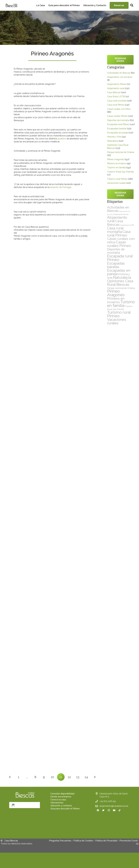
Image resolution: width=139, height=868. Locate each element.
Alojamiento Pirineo (117, 84)
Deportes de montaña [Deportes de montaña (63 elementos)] (116, 251)
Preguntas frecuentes (60, 842)
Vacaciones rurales (116, 183)
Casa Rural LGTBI (116, 96)
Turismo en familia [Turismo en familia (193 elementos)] (121, 304)
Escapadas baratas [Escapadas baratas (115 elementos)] (116, 265)
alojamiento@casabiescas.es (114, 806)
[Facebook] (98, 810)
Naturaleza (113, 141)
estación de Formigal (61, 187)
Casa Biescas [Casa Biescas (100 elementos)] (115, 223)
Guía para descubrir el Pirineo (65, 809)
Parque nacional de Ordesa (121, 152)
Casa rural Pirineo (116, 105)
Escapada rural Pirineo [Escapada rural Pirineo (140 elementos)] (120, 258)
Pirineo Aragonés (116, 159)
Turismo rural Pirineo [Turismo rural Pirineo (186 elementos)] (119, 314)
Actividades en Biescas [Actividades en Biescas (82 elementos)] (118, 209)
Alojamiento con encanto (120, 77)
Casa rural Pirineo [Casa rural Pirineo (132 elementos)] (119, 233)
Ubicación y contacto (61, 806)
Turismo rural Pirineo (117, 179)
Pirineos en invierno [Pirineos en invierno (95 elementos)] (116, 300)
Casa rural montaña (117, 101)
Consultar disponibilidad (62, 794)
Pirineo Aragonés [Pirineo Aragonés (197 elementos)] (116, 293)
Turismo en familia (116, 168)
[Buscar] (132, 6)
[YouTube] (114, 810)
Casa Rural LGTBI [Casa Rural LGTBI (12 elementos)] (127, 225)
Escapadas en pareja (117, 133)
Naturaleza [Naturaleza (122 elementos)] (122, 277)
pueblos (62, 139)
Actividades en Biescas (119, 73)
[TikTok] (120, 810)
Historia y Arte (114, 137)
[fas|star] (25, 825)
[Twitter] (103, 810)
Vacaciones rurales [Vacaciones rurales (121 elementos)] (117, 321)
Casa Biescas (114, 92)
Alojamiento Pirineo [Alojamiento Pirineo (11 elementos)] (121, 214)
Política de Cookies (83, 842)
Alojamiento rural (116, 88)
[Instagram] (109, 810)
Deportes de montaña (118, 120)
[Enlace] (11, 6)
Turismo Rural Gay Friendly (121, 172)
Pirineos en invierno (117, 163)
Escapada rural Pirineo (118, 124)
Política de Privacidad (106, 842)
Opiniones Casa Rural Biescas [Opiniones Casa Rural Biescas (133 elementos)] (120, 283)
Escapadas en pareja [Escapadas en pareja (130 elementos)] (119, 272)
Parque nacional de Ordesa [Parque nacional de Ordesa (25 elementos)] (121, 288)
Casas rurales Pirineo (117, 116)
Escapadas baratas (117, 129)
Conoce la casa (58, 800)
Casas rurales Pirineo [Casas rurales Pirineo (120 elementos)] (119, 244)
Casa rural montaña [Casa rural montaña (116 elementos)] (115, 230)
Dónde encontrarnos (61, 797)
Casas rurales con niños (119, 109)
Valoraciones (57, 803)
